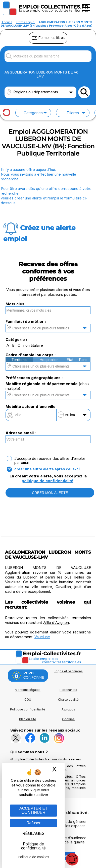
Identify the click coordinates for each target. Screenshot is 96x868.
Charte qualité (68, 700)
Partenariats (68, 690)
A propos (68, 709)
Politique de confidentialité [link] (33, 846)
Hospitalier (49, 360)
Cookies (68, 719)
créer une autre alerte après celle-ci (47, 469)
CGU (28, 700)
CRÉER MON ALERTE (50, 493)
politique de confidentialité (47, 481)
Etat (70, 360)
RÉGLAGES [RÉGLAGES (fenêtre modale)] (33, 834)
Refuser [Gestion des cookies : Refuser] (33, 823)
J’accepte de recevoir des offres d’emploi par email (50, 461)
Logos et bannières (68, 671)
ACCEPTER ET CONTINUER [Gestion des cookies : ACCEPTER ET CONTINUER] (33, 810)
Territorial (19, 360)
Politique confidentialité (28, 709)
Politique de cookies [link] (34, 857)
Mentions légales (28, 690)
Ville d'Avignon (56, 623)
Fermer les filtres (48, 38)
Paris (83, 360)
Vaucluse (42, 637)
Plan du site (28, 719)
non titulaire (33, 345)
